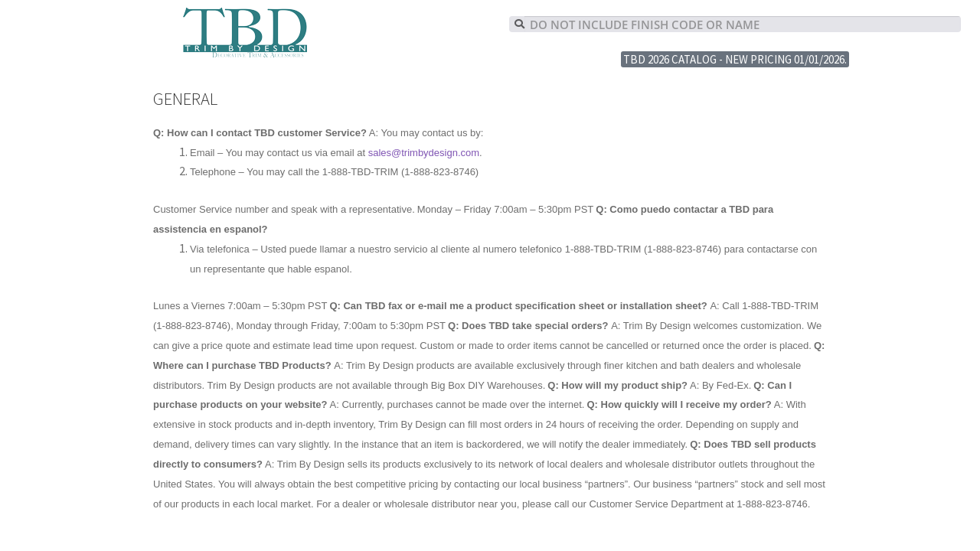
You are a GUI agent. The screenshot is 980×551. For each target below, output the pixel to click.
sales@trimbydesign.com (424, 153)
